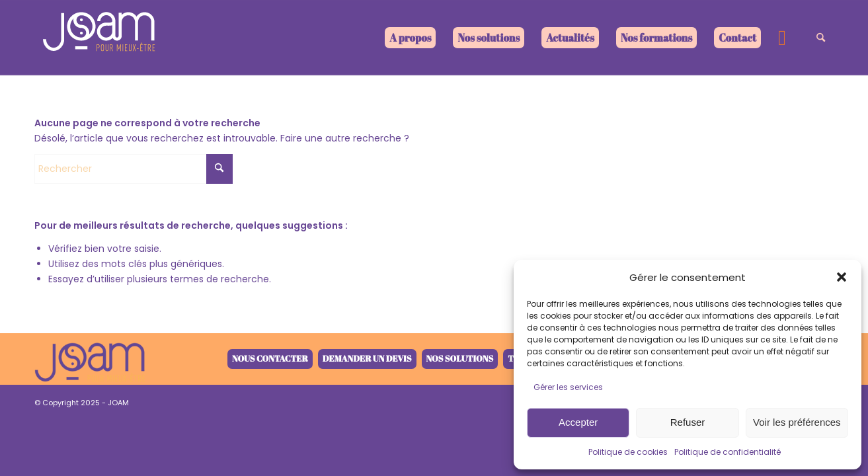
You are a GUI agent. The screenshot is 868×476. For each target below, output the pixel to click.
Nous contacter (270, 358)
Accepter (578, 422)
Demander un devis (367, 358)
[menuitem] (410, 38)
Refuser (688, 422)
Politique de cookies (628, 452)
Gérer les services (568, 387)
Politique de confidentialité (728, 452)
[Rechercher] (821, 38)
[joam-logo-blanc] (100, 38)
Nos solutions (460, 358)
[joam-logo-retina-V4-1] (90, 359)
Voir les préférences (797, 422)
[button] (842, 277)
